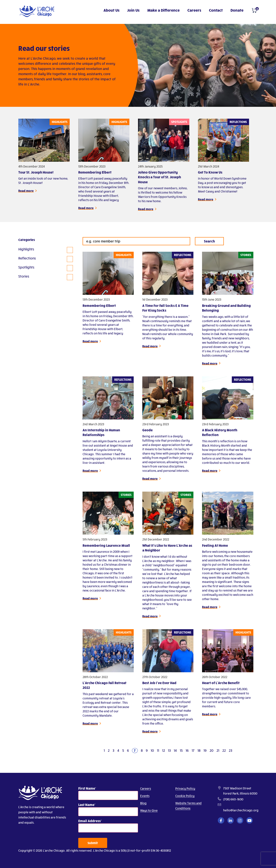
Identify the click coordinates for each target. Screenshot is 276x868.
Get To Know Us (210, 172)
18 (199, 750)
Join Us (133, 10)
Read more (26, 191)
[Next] (237, 751)
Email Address (89, 821)
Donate (237, 10)
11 (158, 750)
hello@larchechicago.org (241, 810)
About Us (111, 10)
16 (187, 750)
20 (212, 750)
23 (231, 750)
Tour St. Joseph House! (36, 172)
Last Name (86, 805)
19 (205, 750)
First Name (87, 788)
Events (145, 796)
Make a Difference (163, 10)
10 (152, 750)
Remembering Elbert (95, 172)
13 (169, 750)
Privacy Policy (185, 788)
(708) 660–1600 (233, 799)
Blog (143, 803)
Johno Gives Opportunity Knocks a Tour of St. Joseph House (159, 177)
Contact (216, 10)
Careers (194, 10)
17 (193, 750)
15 (181, 750)
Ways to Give (149, 810)
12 (164, 750)
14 (175, 750)
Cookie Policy (185, 796)
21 (218, 750)
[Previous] (99, 751)
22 (224, 750)
